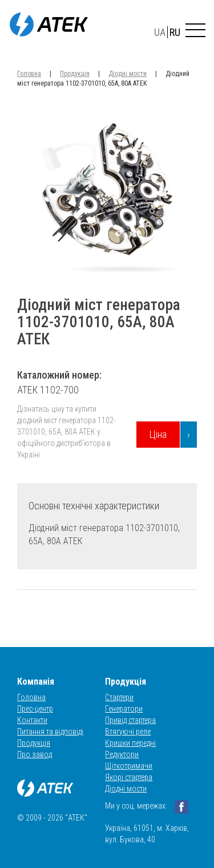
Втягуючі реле (128, 732)
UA (160, 32)
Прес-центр (35, 709)
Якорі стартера (129, 777)
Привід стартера (130, 720)
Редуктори (122, 754)
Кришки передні (130, 743)
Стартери (119, 697)
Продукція (75, 74)
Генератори (124, 709)
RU (175, 32)
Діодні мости (128, 74)
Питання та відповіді (50, 732)
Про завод (35, 754)
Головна (29, 74)
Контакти (32, 720)
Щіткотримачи (129, 766)
